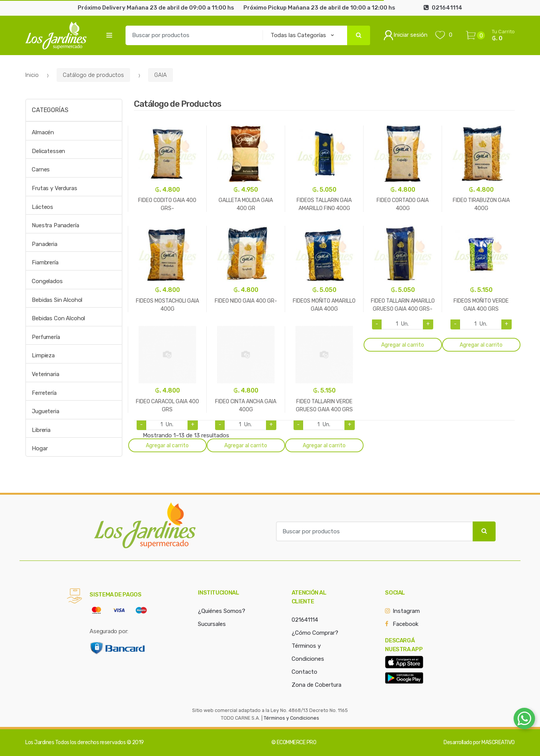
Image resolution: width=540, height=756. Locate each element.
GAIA (161, 75)
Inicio (32, 75)
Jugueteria (46, 411)
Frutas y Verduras (54, 188)
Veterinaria (45, 374)
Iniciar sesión (405, 35)
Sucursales (212, 624)
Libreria (41, 430)
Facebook (405, 624)
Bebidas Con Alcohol (58, 318)
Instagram (406, 611)
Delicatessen (48, 151)
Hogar (40, 448)
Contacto (304, 672)
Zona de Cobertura (316, 685)
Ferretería (44, 393)
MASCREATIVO (498, 742)
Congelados (47, 281)
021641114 (305, 620)
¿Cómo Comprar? (315, 633)
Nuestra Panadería (55, 225)
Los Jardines (40, 742)
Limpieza (43, 355)
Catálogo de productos (93, 75)
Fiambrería (45, 262)
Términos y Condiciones (291, 718)
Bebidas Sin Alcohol (57, 300)
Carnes (41, 169)
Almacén (43, 132)
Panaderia (45, 244)
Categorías (50, 110)
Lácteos (42, 207)
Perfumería (46, 337)
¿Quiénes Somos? (222, 611)
